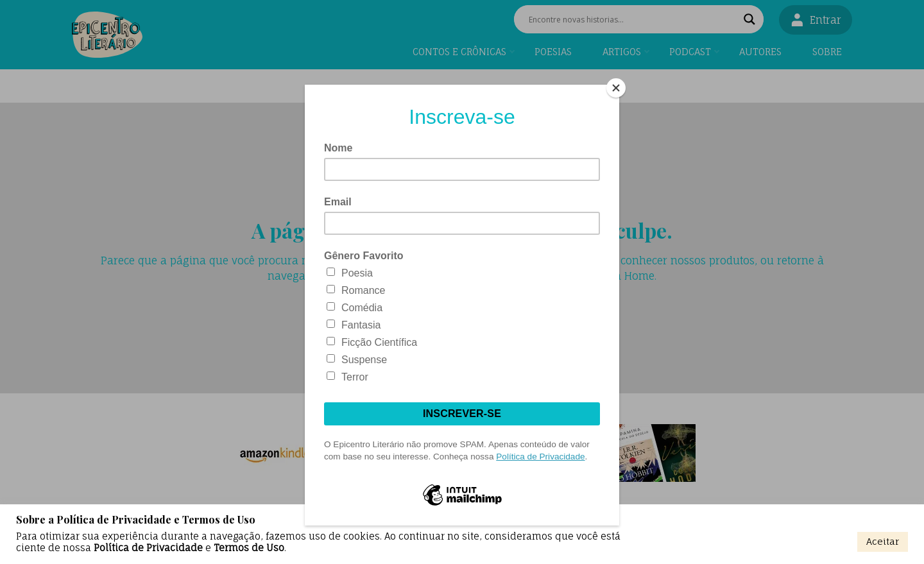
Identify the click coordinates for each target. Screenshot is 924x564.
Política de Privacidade (148, 548)
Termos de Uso (249, 548)
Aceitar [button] (883, 541)
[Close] (616, 88)
